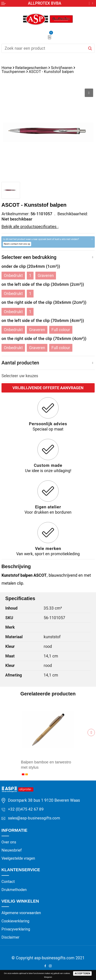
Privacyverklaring (16, 931)
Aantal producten (20, 363)
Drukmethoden (15, 891)
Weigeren (48, 977)
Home (7, 68)
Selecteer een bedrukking (29, 257)
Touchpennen (14, 72)
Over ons (9, 843)
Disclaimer (11, 939)
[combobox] (44, 48)
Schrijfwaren (63, 68)
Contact (8, 883)
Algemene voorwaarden (22, 914)
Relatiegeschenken (32, 68)
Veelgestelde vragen (19, 859)
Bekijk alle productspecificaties (30, 227)
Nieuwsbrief (12, 851)
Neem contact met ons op (17, 244)
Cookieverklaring (16, 923)
